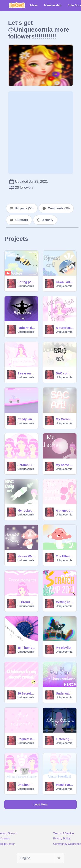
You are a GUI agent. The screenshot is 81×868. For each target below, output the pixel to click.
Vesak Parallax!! (65, 785)
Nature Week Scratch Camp (27, 556)
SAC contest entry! (65, 373)
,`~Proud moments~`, (27, 602)
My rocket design (27, 511)
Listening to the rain (65, 739)
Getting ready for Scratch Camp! (65, 602)
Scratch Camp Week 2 (27, 465)
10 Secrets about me (27, 693)
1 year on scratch (27, 373)
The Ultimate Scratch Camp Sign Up (65, 556)
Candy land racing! (27, 419)
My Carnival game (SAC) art (65, 419)
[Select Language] (41, 858)
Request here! (27, 739)
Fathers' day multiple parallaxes (27, 328)
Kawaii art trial (65, 282)
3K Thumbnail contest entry (27, 648)
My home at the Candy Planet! (65, 465)
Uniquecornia (26, 286)
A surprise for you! (65, 328)
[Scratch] (17, 5)
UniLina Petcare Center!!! (27, 785)
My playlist (64, 648)
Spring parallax (27, 282)
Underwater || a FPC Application (65, 693)
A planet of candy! (65, 511)
